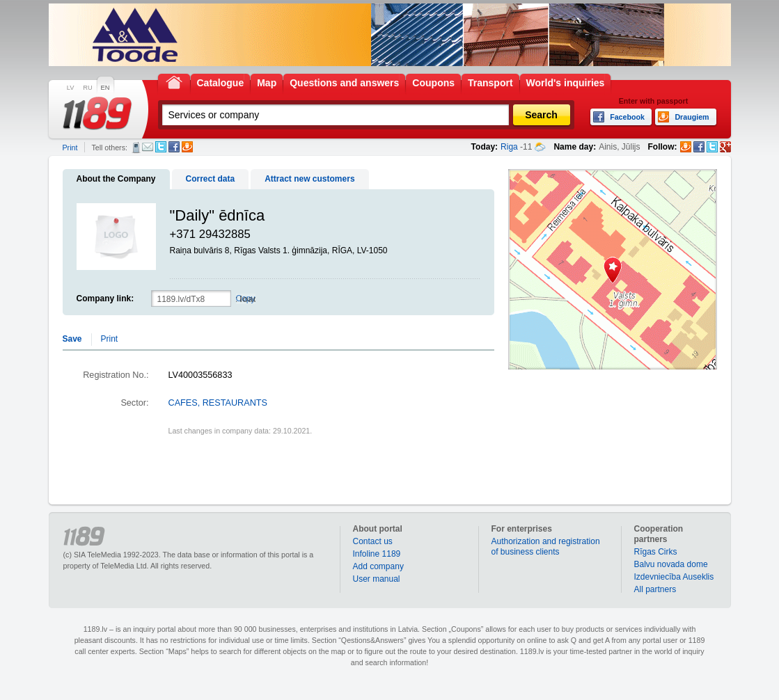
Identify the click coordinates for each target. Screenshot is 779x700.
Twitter (161, 147)
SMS (136, 148)
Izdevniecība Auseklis (674, 577)
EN (105, 88)
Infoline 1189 (377, 554)
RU (87, 88)
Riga (509, 147)
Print (70, 148)
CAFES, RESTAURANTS (218, 403)
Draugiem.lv (187, 147)
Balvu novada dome (671, 564)
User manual (377, 579)
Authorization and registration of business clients (546, 547)
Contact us (373, 541)
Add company (378, 566)
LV (71, 88)
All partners (655, 589)
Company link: (105, 299)
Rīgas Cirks (656, 552)
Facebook (174, 147)
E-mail (148, 147)
